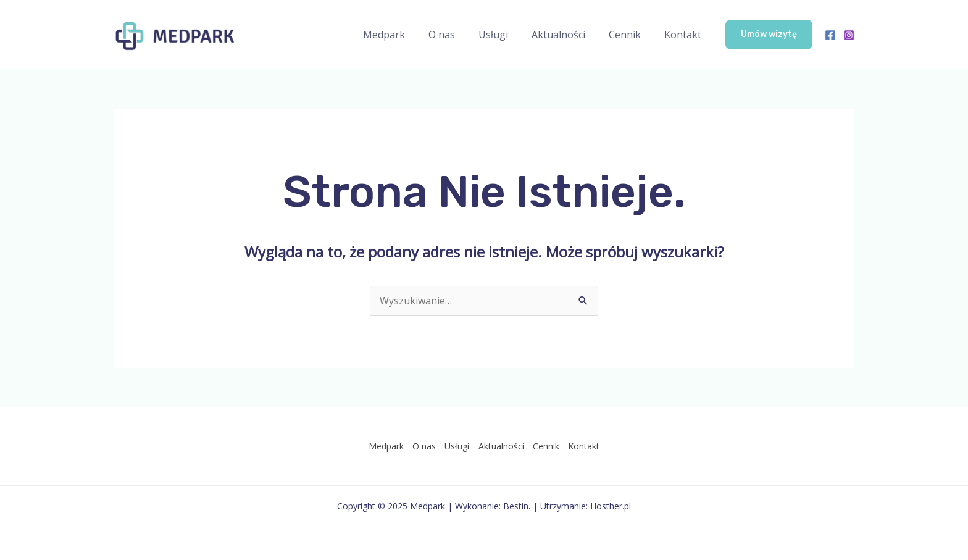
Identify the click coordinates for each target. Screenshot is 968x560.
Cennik (630, 35)
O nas (458, 35)
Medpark (404, 35)
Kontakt (685, 35)
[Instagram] (849, 35)
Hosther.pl (611, 506)
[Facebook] (830, 35)
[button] (769, 35)
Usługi (506, 35)
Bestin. (517, 506)
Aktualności (568, 35)
